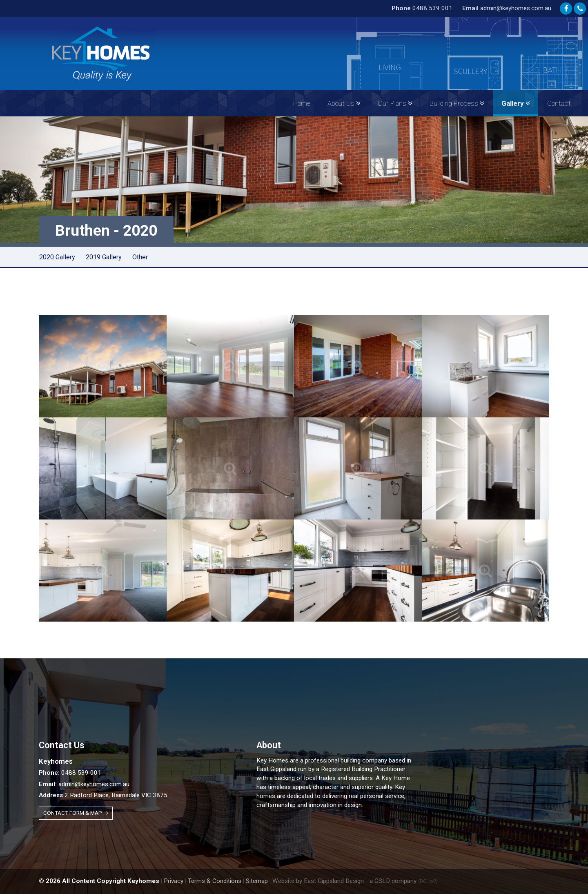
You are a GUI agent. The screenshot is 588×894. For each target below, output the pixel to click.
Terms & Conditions (215, 881)
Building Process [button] (457, 103)
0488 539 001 (422, 8)
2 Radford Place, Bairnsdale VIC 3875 (103, 795)
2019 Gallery (104, 257)
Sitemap (257, 881)
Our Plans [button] (395, 103)
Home (302, 103)
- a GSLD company (402, 881)
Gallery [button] (516, 103)
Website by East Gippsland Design (318, 881)
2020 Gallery (57, 257)
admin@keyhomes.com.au (507, 8)
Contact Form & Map (76, 813)
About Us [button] (344, 103)
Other (140, 257)
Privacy (174, 881)
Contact (559, 103)
